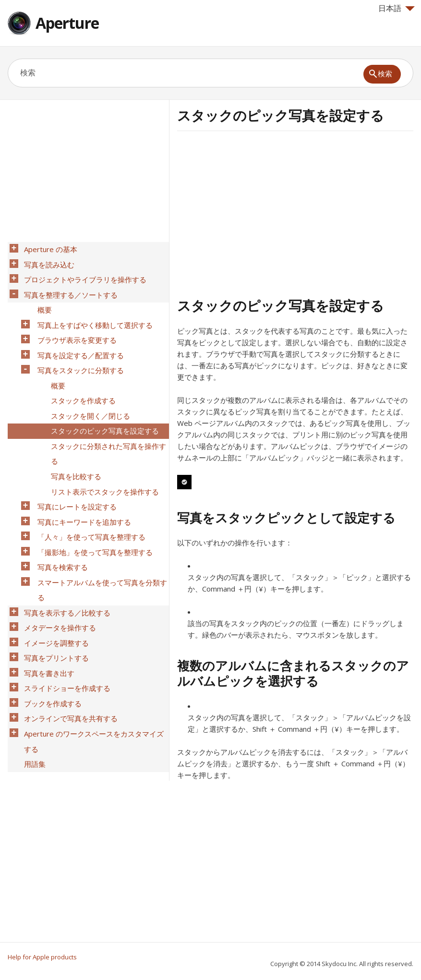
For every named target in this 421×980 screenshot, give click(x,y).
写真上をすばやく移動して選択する (92, 311)
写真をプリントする (54, 585)
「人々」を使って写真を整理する (89, 485)
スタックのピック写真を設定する (102, 398)
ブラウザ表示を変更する (74, 323)
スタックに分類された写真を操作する (106, 417)
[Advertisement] (258, 213)
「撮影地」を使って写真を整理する (92, 498)
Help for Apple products (42, 957)
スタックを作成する (80, 373)
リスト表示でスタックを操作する (102, 448)
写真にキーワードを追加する (81, 473)
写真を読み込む (46, 261)
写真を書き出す (46, 598)
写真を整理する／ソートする (68, 286)
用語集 (32, 673)
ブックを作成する (50, 623)
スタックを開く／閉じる (88, 386)
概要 (42, 298)
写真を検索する (60, 510)
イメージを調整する (54, 573)
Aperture (67, 23)
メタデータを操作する (57, 560)
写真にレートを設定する (74, 460)
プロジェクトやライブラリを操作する (82, 273)
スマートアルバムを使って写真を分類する (99, 529)
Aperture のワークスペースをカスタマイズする (95, 654)
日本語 (397, 8)
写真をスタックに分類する (78, 348)
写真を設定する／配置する (78, 336)
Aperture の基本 (48, 248)
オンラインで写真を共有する (68, 635)
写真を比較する (73, 436)
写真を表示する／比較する (64, 548)
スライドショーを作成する (64, 610)
